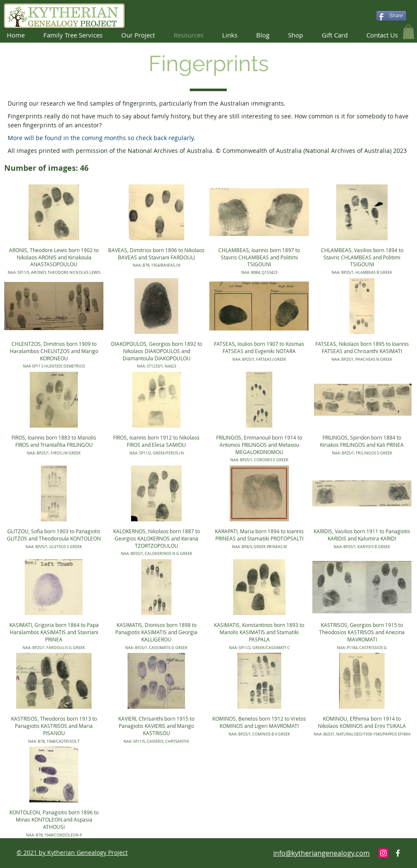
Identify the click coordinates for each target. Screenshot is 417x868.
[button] (408, 32)
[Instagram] (383, 853)
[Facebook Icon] (398, 853)
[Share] (391, 16)
